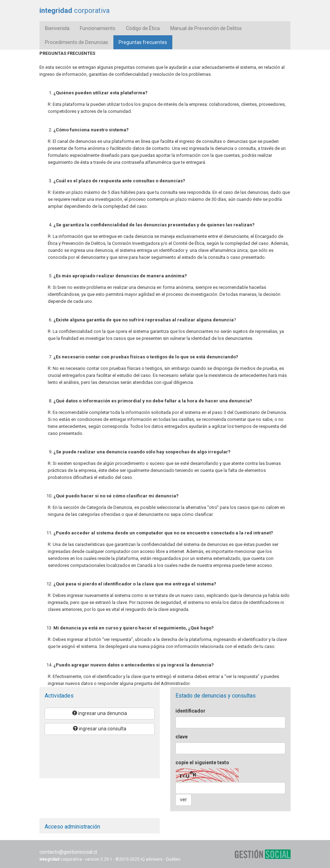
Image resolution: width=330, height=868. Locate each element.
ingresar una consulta (100, 729)
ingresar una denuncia (100, 713)
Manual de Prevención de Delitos (206, 28)
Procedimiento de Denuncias (77, 42)
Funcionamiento (98, 28)
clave (182, 737)
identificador (190, 711)
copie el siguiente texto (202, 763)
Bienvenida (57, 28)
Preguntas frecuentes (145, 42)
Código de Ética (143, 28)
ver (183, 800)
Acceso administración (72, 827)
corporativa (74, 10)
